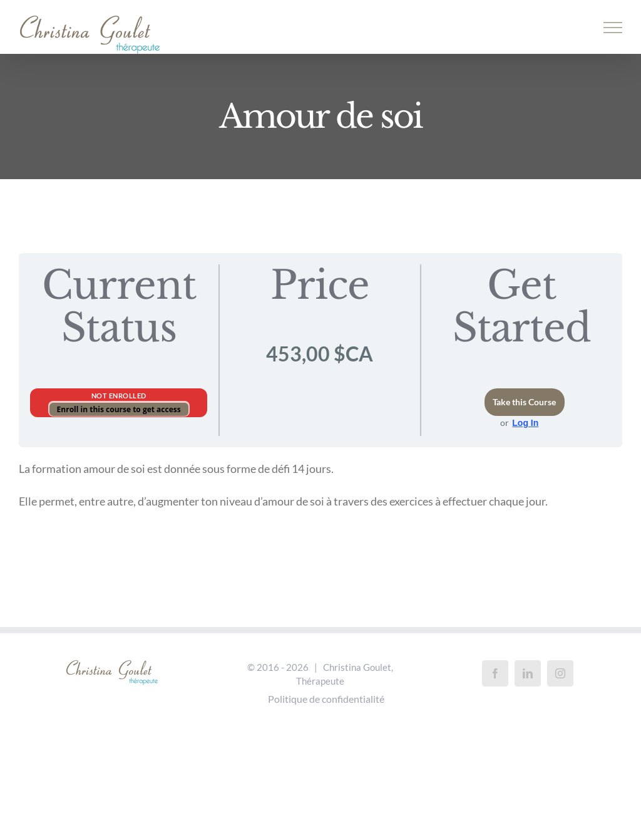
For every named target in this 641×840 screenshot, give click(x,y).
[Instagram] (560, 673)
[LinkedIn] (528, 673)
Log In (525, 423)
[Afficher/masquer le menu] (613, 28)
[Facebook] (495, 673)
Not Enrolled (119, 396)
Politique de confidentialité (326, 699)
